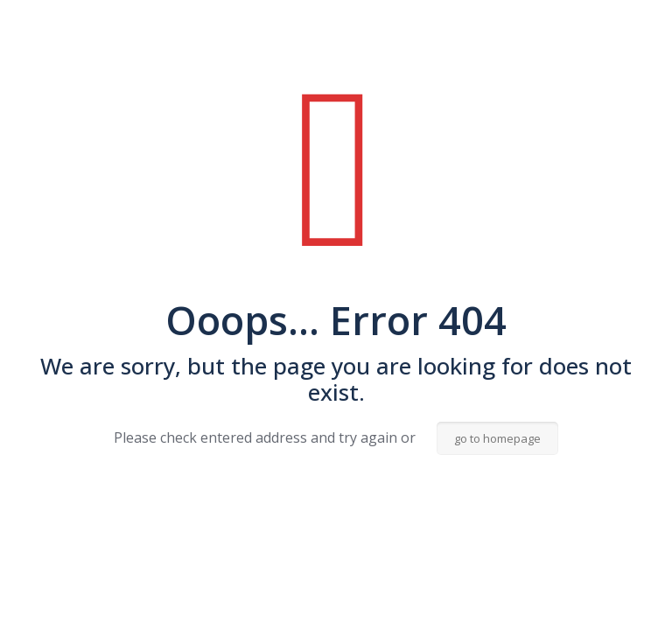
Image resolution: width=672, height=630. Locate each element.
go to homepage (497, 438)
